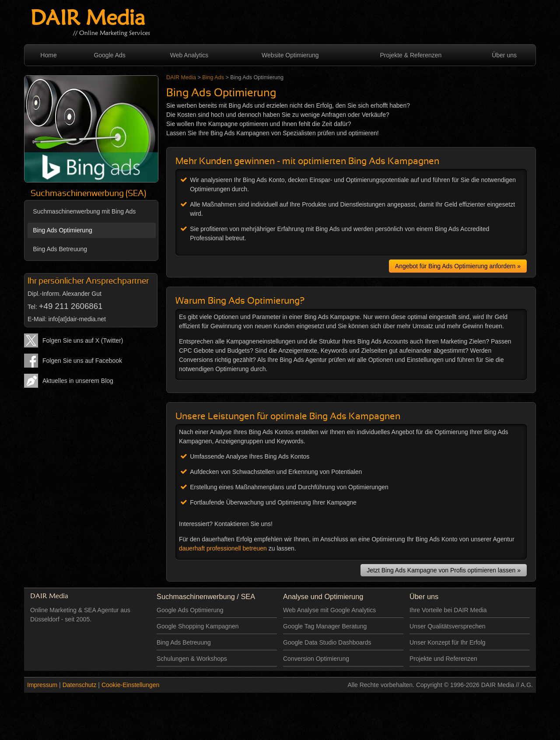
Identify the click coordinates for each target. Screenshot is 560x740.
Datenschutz (80, 685)
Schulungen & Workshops (192, 659)
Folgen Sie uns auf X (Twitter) (83, 340)
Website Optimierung (290, 55)
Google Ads (109, 55)
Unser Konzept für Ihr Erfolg (448, 642)
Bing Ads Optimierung (62, 230)
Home (48, 55)
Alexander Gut (82, 294)
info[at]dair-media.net (77, 319)
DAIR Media (87, 19)
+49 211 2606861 (71, 306)
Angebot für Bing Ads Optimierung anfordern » (458, 266)
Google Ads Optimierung (190, 610)
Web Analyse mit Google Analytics (329, 610)
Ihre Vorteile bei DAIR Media (448, 610)
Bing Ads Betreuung (60, 249)
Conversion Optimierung (316, 659)
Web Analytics (189, 55)
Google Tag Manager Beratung (325, 626)
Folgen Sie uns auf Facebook (82, 361)
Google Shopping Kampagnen (198, 626)
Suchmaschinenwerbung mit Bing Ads (84, 211)
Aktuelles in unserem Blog (78, 381)
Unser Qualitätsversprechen (448, 626)
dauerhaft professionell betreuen (223, 548)
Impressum (42, 685)
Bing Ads (213, 77)
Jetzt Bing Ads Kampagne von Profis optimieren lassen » (444, 570)
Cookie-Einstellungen (130, 685)
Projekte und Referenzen (443, 659)
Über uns (504, 55)
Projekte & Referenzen (411, 55)
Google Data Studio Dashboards (327, 642)
